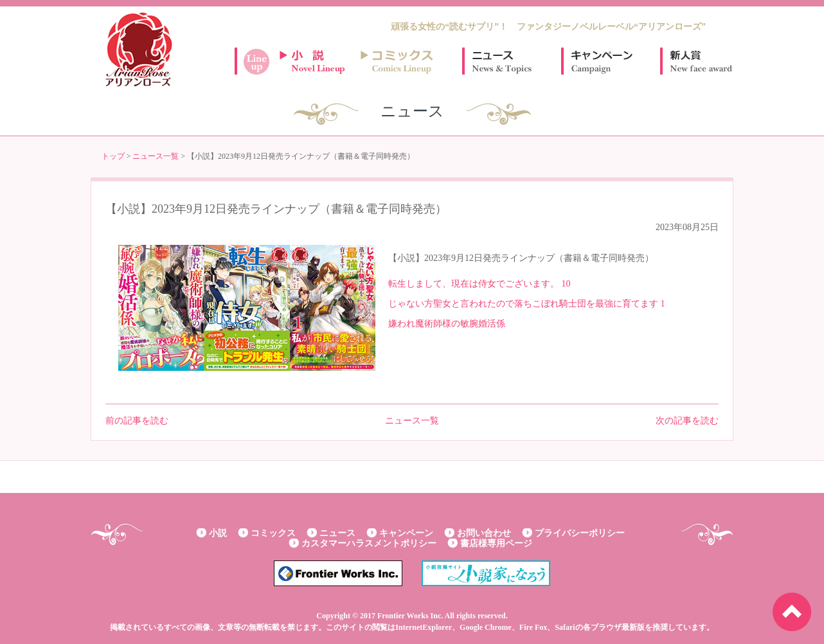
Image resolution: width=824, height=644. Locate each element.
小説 (218, 533)
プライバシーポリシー (580, 533)
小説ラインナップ (318, 61)
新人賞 (700, 61)
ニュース (502, 61)
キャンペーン (601, 61)
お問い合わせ (484, 533)
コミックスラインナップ (399, 61)
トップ (113, 156)
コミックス (273, 533)
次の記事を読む (687, 421)
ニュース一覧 (156, 156)
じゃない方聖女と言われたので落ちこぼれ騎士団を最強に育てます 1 (527, 304)
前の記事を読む (137, 421)
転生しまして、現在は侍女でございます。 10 (479, 284)
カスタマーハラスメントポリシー (369, 543)
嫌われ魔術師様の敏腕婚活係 (447, 324)
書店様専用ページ (496, 543)
